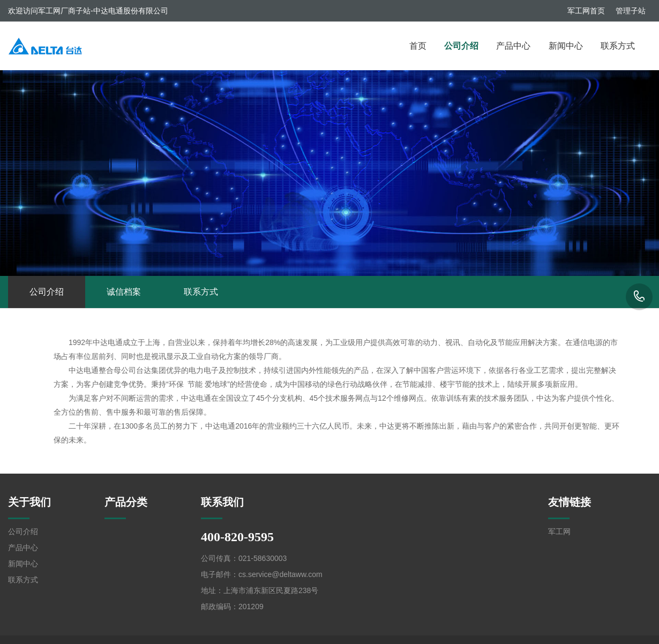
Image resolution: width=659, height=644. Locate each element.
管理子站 (631, 11)
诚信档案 (124, 292)
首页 (418, 46)
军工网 (559, 531)
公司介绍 (461, 46)
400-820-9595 (639, 297)
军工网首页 (586, 11)
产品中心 (513, 46)
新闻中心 (566, 46)
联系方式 (618, 46)
